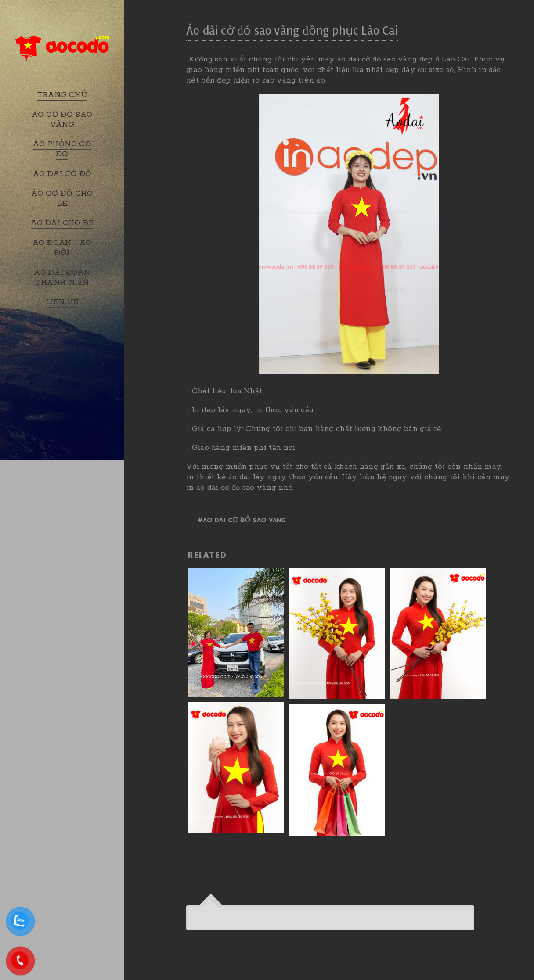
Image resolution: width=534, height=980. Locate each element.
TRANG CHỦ (62, 95)
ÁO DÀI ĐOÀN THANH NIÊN (62, 278)
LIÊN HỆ (62, 302)
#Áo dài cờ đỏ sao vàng (242, 521)
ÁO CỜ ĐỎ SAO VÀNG (62, 120)
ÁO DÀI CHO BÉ (62, 223)
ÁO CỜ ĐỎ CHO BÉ (62, 199)
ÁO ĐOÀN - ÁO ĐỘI (62, 248)
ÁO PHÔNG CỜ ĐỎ (62, 149)
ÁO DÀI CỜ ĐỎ (62, 174)
